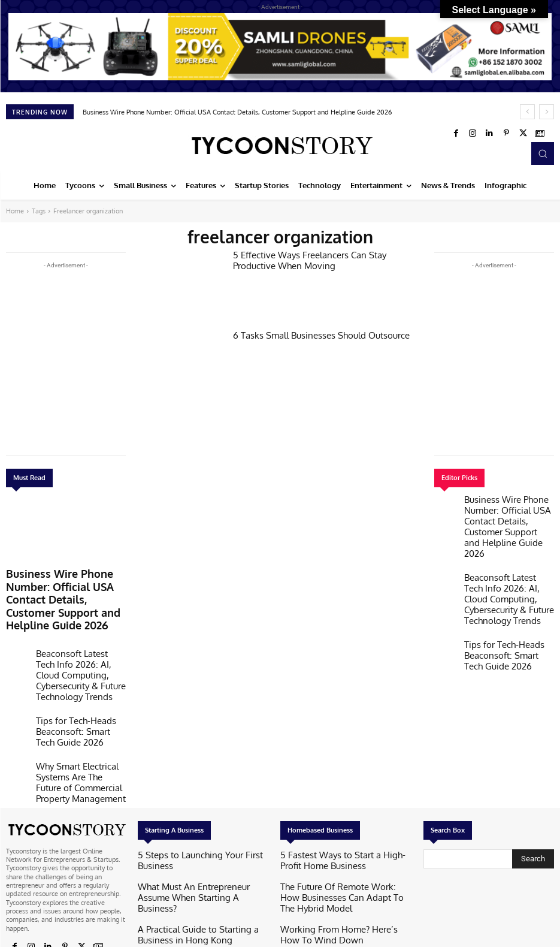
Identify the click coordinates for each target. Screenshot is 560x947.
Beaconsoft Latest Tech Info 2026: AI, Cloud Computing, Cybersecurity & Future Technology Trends (77, 637)
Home (15, 211)
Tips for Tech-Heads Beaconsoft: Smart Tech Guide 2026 (71, 677)
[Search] (533, 784)
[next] (547, 112)
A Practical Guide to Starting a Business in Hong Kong (200, 833)
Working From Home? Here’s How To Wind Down (345, 842)
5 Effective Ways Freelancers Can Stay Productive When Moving (319, 259)
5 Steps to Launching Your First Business (197, 781)
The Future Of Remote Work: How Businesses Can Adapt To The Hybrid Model (345, 813)
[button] (543, 153)
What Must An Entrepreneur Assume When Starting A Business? (201, 805)
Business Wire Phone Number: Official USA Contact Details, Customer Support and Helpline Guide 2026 (237, 112)
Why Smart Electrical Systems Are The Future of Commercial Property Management (81, 714)
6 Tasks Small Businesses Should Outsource (310, 334)
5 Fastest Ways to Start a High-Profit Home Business (344, 785)
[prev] (527, 112)
